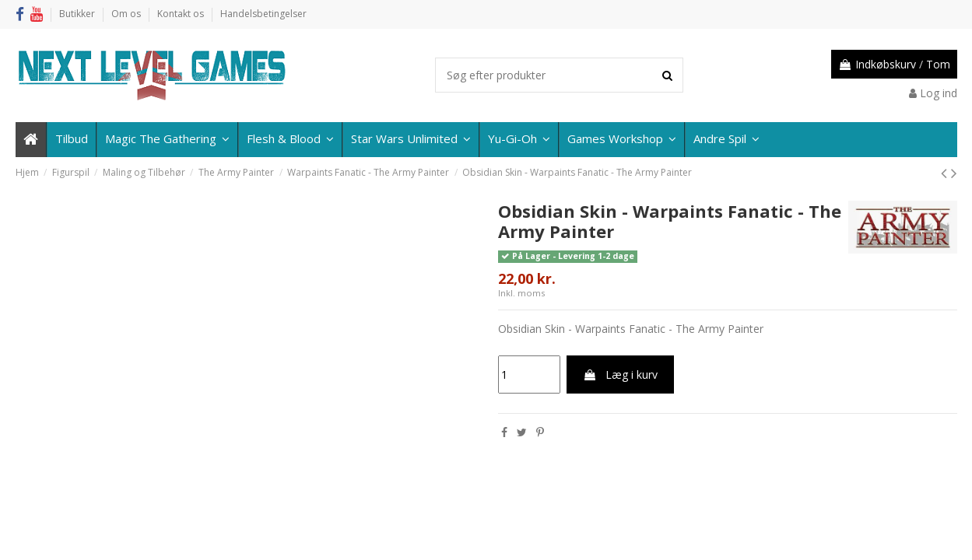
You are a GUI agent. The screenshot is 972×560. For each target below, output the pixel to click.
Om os (127, 14)
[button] (726, 140)
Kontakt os (182, 14)
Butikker (78, 14)
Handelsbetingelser (263, 14)
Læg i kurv (620, 374)
